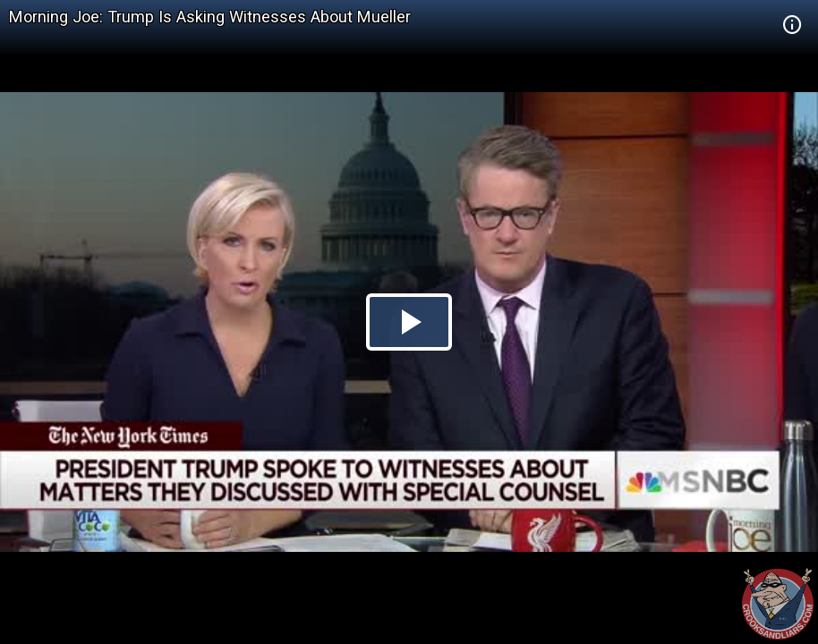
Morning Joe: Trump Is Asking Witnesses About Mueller (210, 17)
